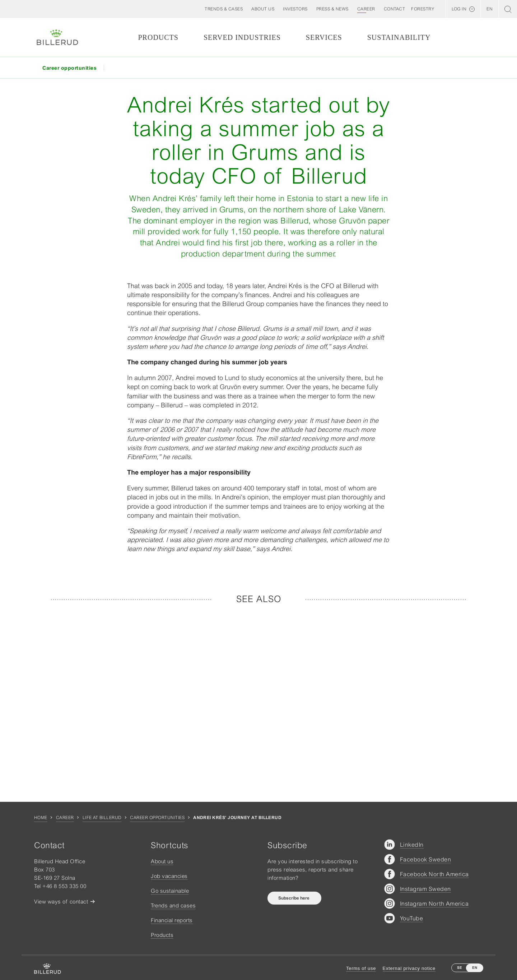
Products (158, 37)
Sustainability (399, 37)
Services (324, 37)
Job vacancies (169, 876)
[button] (263, 9)
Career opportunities (157, 818)
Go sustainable (170, 891)
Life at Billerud (102, 818)
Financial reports (172, 920)
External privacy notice (409, 968)
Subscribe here (294, 898)
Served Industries (242, 37)
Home (41, 818)
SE (460, 968)
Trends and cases (173, 905)
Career (65, 818)
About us (162, 861)
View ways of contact (61, 902)
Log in (459, 9)
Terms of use (361, 968)
